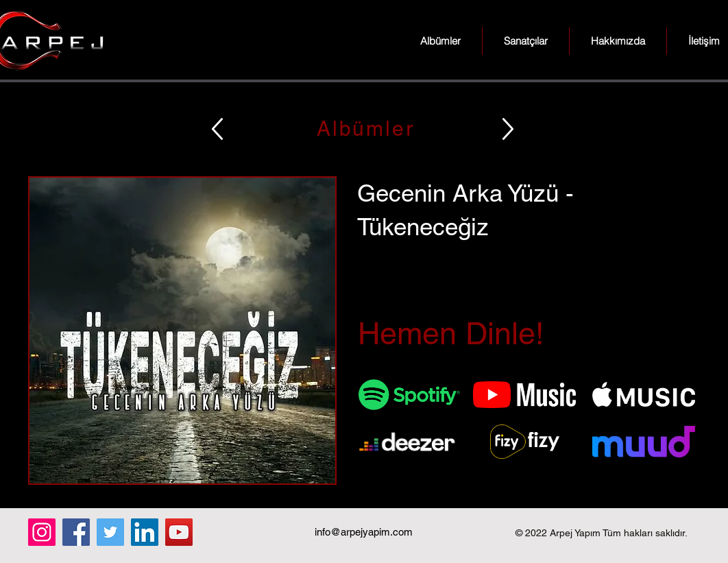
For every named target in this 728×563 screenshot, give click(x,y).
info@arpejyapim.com (364, 532)
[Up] (217, 129)
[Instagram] (42, 532)
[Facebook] (76, 532)
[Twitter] (110, 532)
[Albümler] (364, 129)
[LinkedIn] (145, 532)
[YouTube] (179, 532)
